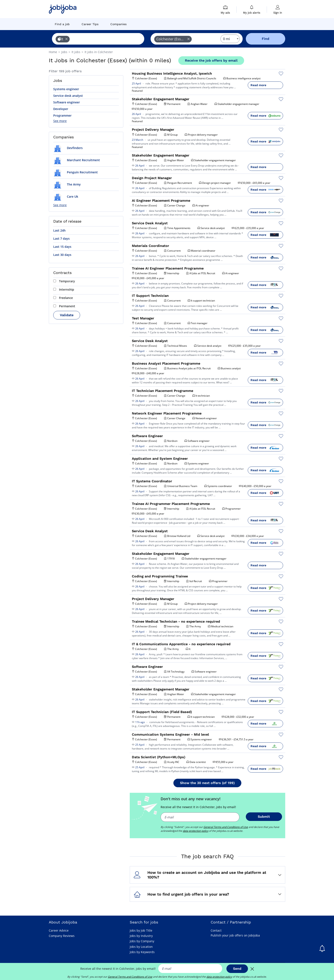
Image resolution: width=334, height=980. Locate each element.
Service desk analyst (68, 96)
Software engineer (67, 102)
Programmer (62, 115)
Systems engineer (66, 89)
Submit (264, 817)
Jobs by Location (141, 947)
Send (237, 969)
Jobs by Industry (141, 936)
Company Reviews (62, 936)
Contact (216, 930)
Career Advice (59, 930)
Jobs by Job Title (141, 930)
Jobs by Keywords (142, 952)
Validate (67, 315)
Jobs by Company (142, 941)
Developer (61, 109)
